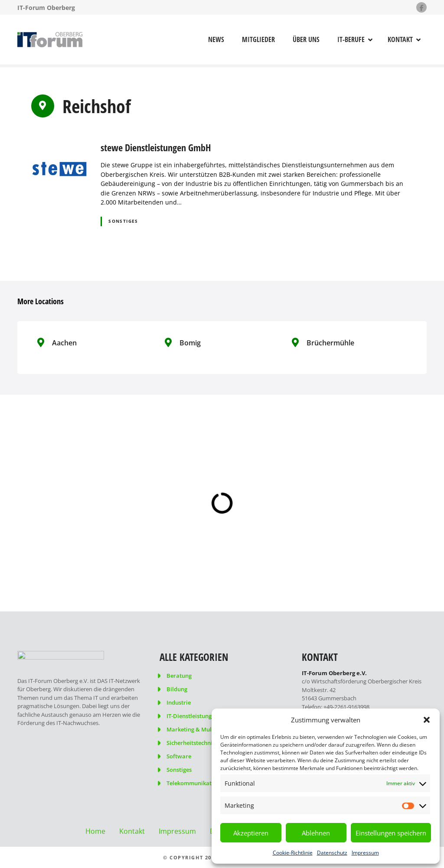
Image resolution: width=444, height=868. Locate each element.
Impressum (365, 853)
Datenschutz (332, 853)
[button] (427, 720)
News (216, 39)
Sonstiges (123, 221)
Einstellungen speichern (391, 833)
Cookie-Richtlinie (293, 853)
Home (95, 831)
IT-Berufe (351, 39)
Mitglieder (258, 39)
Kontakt (400, 39)
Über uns (306, 39)
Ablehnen (316, 833)
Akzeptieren (251, 833)
